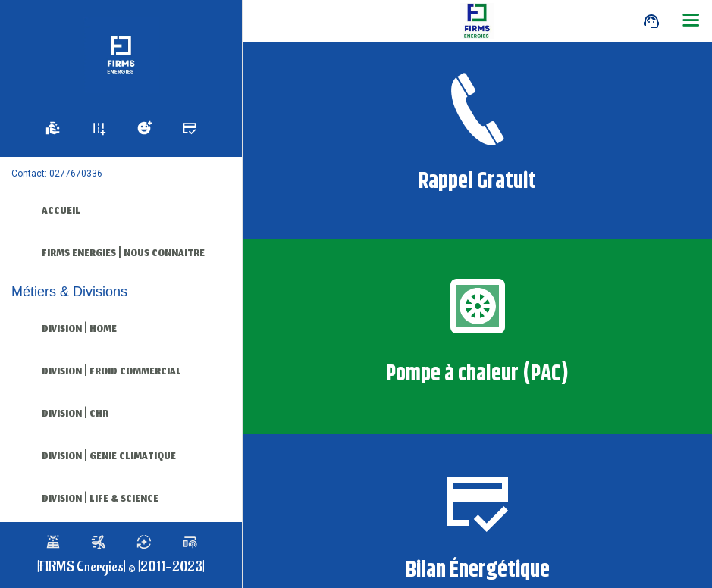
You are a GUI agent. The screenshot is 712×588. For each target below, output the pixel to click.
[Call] (651, 21)
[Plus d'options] (691, 21)
